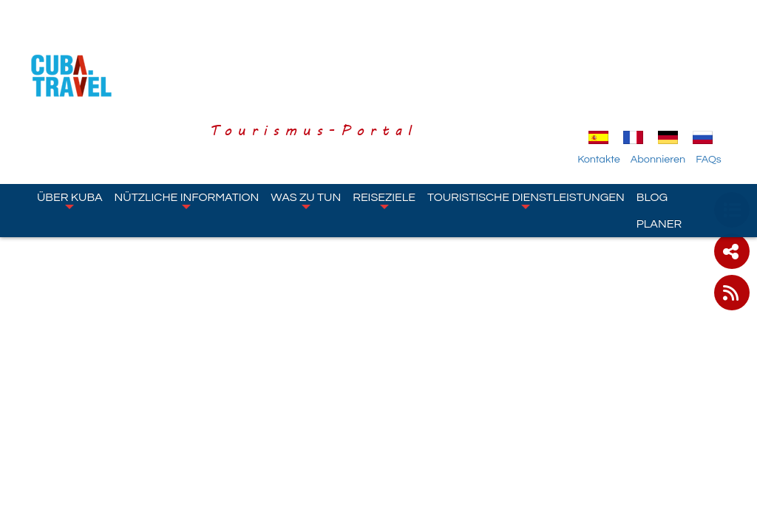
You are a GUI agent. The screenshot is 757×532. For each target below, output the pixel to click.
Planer (659, 139)
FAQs (722, 75)
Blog (652, 112)
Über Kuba (70, 115)
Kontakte (612, 75)
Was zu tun (306, 115)
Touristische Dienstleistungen (526, 115)
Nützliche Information (187, 115)
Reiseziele (384, 115)
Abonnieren (671, 75)
